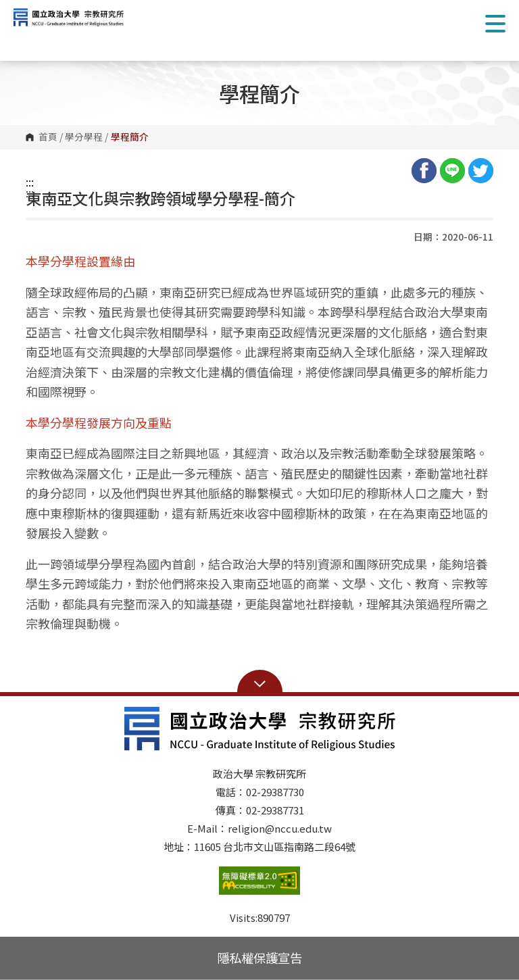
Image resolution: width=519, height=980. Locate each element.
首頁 (48, 137)
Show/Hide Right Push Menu (495, 24)
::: (30, 182)
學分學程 (84, 137)
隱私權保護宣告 (259, 958)
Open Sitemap (260, 683)
